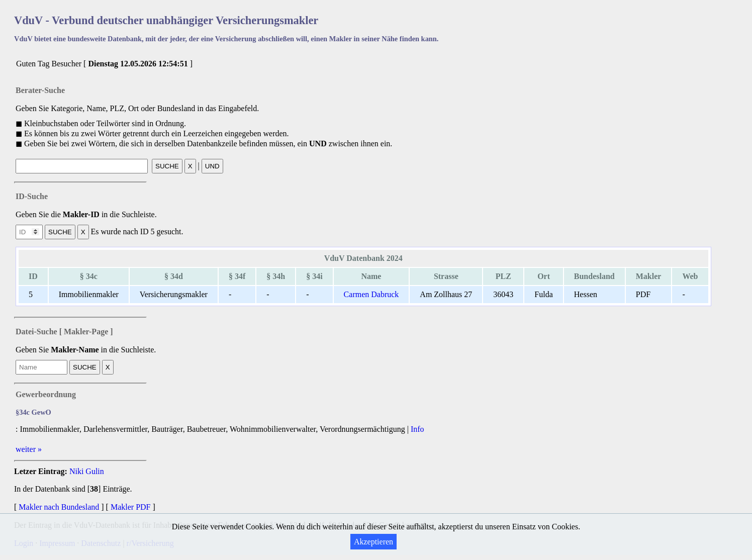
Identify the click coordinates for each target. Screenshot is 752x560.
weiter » (29, 449)
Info (417, 429)
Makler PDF (131, 507)
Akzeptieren (373, 542)
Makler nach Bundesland (59, 507)
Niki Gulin (87, 471)
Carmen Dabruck (371, 294)
